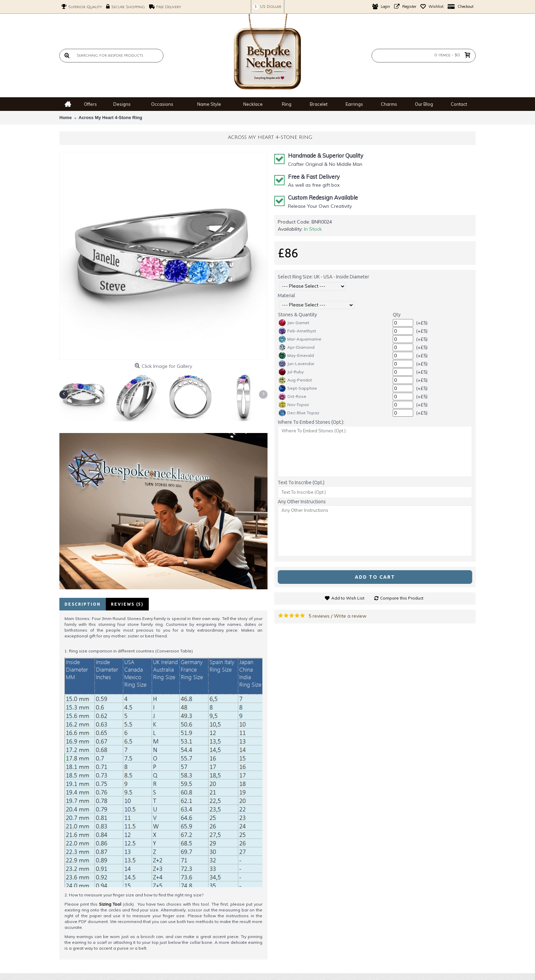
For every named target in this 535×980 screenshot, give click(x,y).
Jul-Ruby (291, 372)
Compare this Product (402, 598)
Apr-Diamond (297, 347)
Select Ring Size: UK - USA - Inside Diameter (323, 277)
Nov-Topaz (294, 405)
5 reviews (319, 616)
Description (83, 604)
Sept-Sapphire (298, 388)
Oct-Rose (293, 397)
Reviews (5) (127, 604)
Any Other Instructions (302, 502)
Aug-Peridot (295, 380)
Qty (397, 315)
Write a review (350, 616)
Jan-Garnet (294, 323)
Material (286, 296)
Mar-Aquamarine (300, 339)
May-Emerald (296, 356)
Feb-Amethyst (297, 331)
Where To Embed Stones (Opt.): (311, 422)
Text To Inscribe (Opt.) (301, 482)
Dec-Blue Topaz (299, 413)
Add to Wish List (348, 598)
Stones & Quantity (298, 315)
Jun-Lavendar (297, 364)
